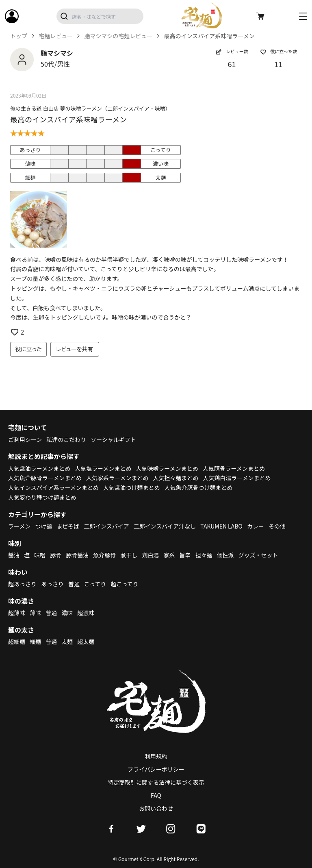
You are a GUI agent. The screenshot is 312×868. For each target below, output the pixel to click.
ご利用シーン (25, 439)
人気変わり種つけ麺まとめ (42, 497)
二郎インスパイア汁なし (165, 526)
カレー (256, 526)
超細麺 (17, 642)
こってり (95, 584)
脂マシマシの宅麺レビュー (119, 36)
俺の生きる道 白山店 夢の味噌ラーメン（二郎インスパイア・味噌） (90, 108)
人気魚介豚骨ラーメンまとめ (45, 478)
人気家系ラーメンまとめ (118, 478)
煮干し (129, 555)
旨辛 (185, 555)
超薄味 (17, 613)
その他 (277, 526)
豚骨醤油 (78, 555)
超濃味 (86, 613)
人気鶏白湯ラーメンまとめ (237, 478)
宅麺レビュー (56, 36)
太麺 (67, 642)
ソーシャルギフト (114, 439)
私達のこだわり (66, 439)
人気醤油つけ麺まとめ (132, 487)
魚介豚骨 (105, 555)
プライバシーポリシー (156, 769)
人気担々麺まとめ (176, 478)
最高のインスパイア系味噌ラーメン (68, 119)
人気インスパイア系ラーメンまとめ (53, 487)
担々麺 (204, 555)
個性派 (226, 555)
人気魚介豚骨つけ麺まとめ (199, 487)
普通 (74, 584)
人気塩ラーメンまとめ (103, 468)
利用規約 (156, 756)
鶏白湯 (151, 555)
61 (232, 64)
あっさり (52, 584)
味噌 (40, 555)
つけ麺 (44, 526)
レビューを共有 (75, 349)
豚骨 (56, 555)
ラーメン (19, 526)
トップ (19, 36)
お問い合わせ (156, 808)
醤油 (14, 555)
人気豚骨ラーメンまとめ (234, 468)
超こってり (125, 584)
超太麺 (86, 642)
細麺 (35, 642)
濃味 (67, 613)
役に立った (28, 349)
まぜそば (68, 526)
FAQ (156, 795)
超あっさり (22, 584)
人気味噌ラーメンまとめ (167, 468)
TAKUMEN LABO (222, 526)
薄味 (35, 613)
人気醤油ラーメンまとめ (39, 468)
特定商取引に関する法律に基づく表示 (156, 782)
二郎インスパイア (106, 526)
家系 (169, 555)
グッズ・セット (259, 555)
